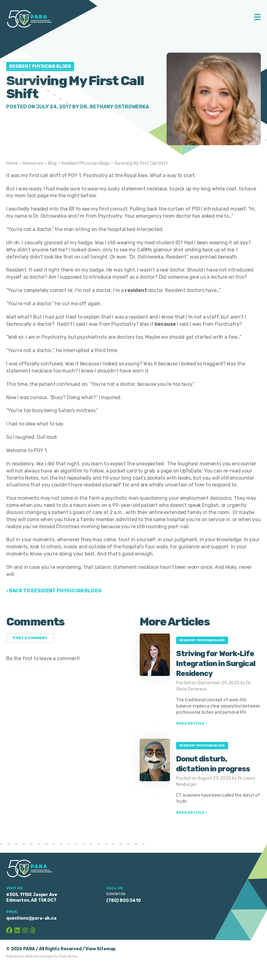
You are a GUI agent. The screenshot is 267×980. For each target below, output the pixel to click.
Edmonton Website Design (30, 956)
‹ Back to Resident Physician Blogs (54, 591)
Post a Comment (30, 638)
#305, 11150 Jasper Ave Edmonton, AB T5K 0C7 (32, 897)
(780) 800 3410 (124, 901)
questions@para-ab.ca (31, 918)
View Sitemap (100, 949)
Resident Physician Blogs (40, 66)
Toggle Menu (258, 17)
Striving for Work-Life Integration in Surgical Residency (216, 664)
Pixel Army (68, 956)
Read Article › (191, 723)
